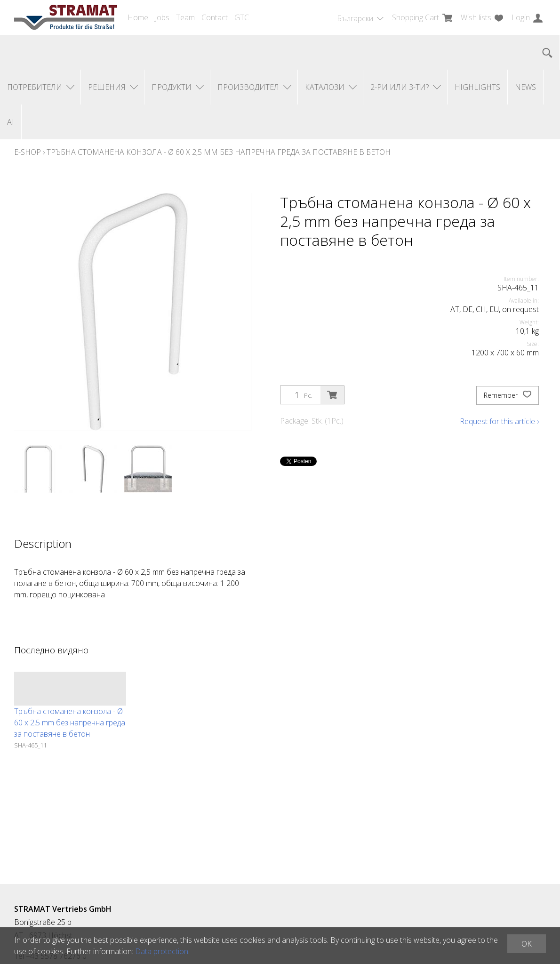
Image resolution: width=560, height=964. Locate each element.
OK (527, 944)
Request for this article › (499, 421)
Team (185, 17)
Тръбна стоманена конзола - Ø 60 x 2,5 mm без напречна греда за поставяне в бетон (219, 152)
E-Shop (28, 152)
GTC (242, 17)
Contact (215, 17)
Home (138, 17)
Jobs (162, 17)
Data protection (162, 951)
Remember (508, 395)
